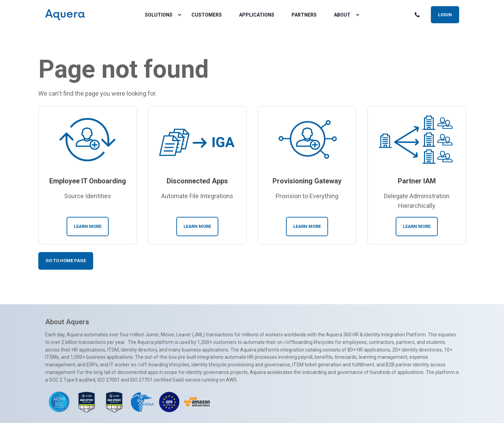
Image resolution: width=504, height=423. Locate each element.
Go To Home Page (66, 261)
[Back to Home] (65, 15)
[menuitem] (179, 15)
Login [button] (445, 14)
